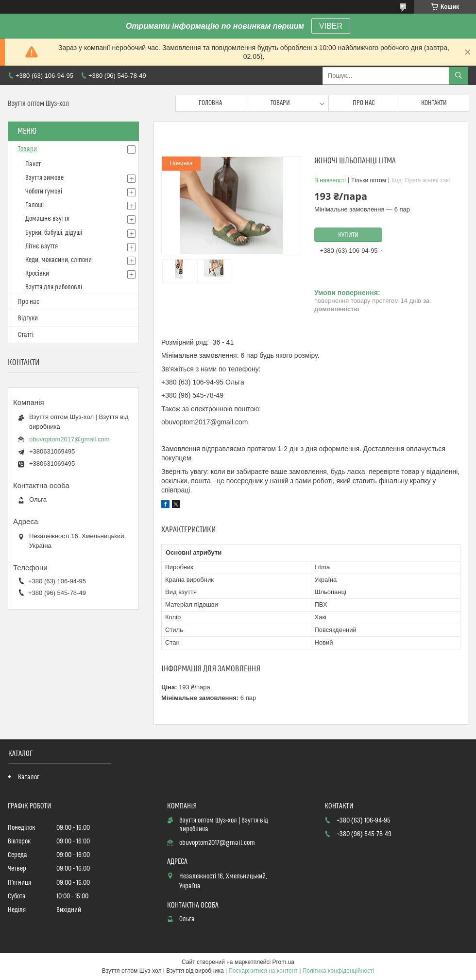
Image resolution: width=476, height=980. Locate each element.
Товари (280, 103)
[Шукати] (459, 76)
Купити (348, 235)
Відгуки (28, 318)
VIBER (331, 26)
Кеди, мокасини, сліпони (59, 260)
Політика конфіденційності (339, 971)
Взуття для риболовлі (54, 287)
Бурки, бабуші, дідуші (54, 233)
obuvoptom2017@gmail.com (69, 439)
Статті (26, 335)
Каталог (29, 777)
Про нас (364, 103)
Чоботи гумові (44, 192)
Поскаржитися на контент (263, 971)
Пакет (33, 164)
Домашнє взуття (47, 219)
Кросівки (37, 274)
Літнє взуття (42, 246)
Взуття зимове (44, 178)
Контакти (434, 103)
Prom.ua (283, 962)
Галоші (34, 205)
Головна (210, 103)
